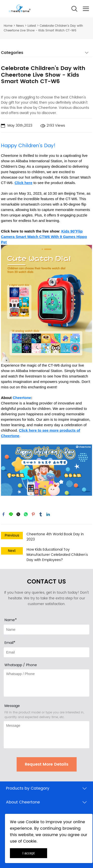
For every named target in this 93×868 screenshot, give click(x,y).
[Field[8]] (46, 630)
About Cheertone (23, 802)
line (11, 514)
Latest (32, 26)
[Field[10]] (46, 652)
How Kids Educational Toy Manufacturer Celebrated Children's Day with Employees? (57, 555)
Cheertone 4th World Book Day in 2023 (55, 537)
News (20, 26)
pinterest (33, 514)
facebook (3, 514)
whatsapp (26, 514)
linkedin (48, 514)
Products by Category (28, 788)
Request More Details (47, 764)
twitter (18, 514)
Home (8, 26)
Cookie (32, 822)
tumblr (41, 514)
